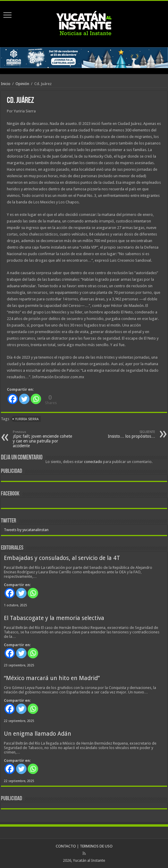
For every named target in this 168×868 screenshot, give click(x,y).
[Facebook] (13, 399)
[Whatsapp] (36, 399)
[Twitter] (24, 399)
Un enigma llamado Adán (38, 734)
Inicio (6, 84)
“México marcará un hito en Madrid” (52, 678)
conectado (93, 462)
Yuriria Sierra (27, 419)
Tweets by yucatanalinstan (26, 530)
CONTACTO (66, 846)
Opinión (22, 84)
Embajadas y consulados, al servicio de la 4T (62, 558)
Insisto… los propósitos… (125, 434)
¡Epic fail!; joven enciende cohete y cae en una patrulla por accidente (43, 439)
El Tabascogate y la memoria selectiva (54, 618)
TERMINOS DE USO (96, 846)
